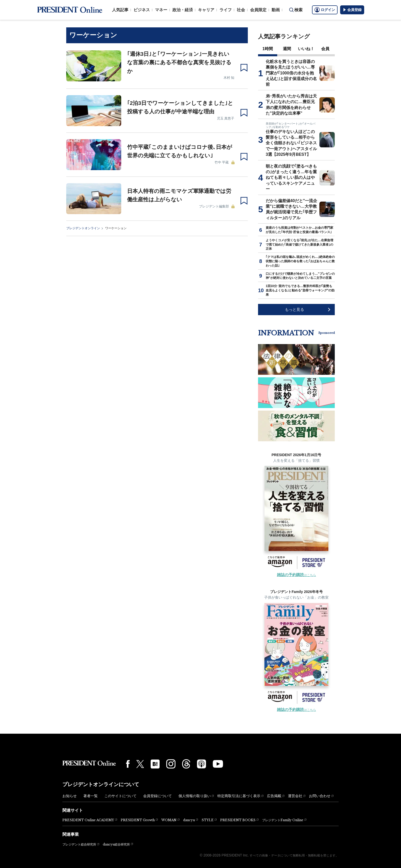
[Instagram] (171, 764)
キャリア (206, 10)
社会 (241, 10)
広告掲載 (274, 796)
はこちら (297, 575)
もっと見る (294, 309)
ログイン (325, 10)
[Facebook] (128, 764)
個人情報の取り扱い (195, 796)
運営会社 (295, 796)
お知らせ (70, 796)
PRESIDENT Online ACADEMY (88, 820)
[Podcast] (202, 764)
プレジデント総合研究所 (79, 844)
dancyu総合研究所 (116, 844)
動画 (276, 10)
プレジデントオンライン (83, 228)
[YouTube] (218, 764)
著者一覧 (91, 796)
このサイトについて (120, 796)
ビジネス (142, 10)
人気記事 (120, 10)
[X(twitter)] (140, 764)
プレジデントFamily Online (283, 820)
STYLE (208, 820)
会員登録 (352, 10)
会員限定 (258, 10)
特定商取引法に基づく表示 (239, 796)
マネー (161, 10)
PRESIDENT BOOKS (238, 820)
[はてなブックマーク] (155, 764)
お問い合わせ (320, 796)
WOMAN (169, 820)
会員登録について (158, 796)
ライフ (226, 10)
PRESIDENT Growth (138, 820)
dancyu (189, 820)
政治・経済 (183, 10)
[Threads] (186, 764)
